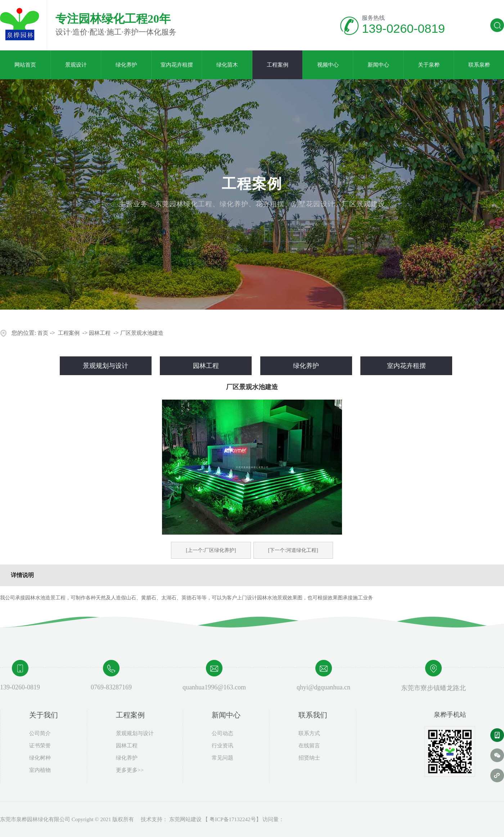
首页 (43, 333)
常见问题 (222, 758)
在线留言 (309, 746)
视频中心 (328, 65)
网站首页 (25, 65)
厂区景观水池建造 (142, 333)
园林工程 (100, 333)
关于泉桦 (429, 65)
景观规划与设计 (105, 366)
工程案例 (278, 65)
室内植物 (40, 770)
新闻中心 (378, 65)
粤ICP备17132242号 (233, 819)
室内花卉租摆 (177, 65)
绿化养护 (126, 65)
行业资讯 (222, 746)
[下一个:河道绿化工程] (293, 550)
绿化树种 (40, 758)
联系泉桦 (479, 65)
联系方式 (309, 733)
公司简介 (40, 733)
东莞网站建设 (185, 819)
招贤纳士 (309, 758)
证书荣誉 (40, 746)
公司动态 (222, 733)
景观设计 (76, 65)
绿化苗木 (227, 65)
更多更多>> (130, 770)
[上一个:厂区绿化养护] (211, 550)
